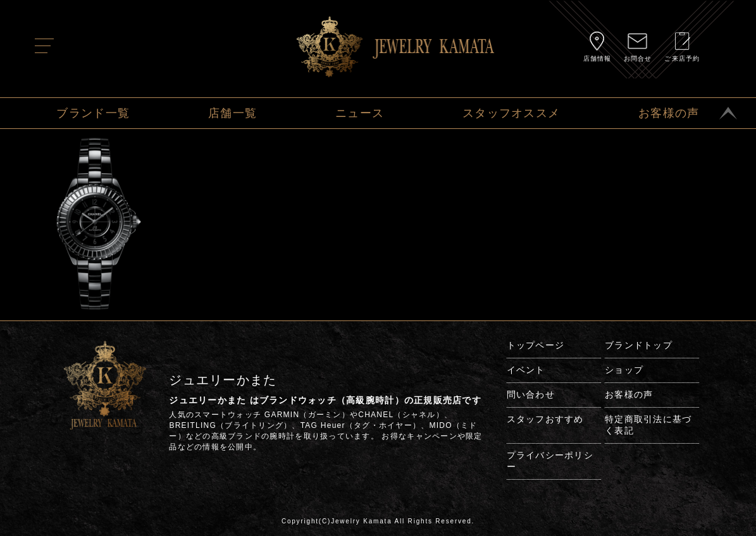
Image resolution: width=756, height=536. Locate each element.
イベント (526, 370)
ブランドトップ (639, 345)
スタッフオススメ (511, 113)
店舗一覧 (232, 113)
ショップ (624, 370)
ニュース (360, 113)
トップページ (536, 345)
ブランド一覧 (93, 113)
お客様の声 (669, 113)
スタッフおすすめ (545, 419)
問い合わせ (531, 394)
